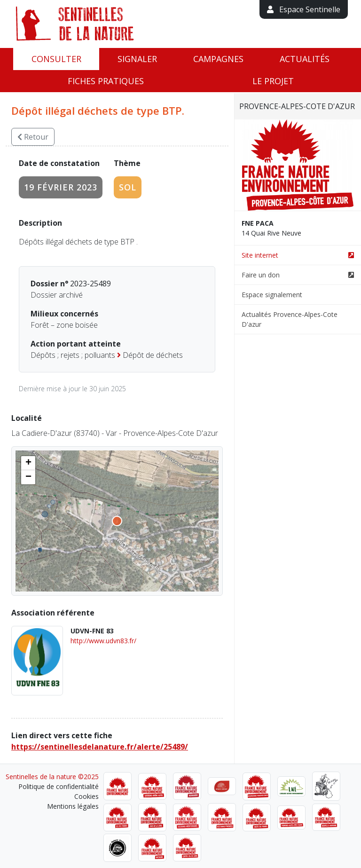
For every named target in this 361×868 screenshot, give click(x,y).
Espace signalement (272, 295)
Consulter (56, 59)
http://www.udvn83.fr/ (103, 641)
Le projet (273, 81)
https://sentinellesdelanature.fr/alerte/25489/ (100, 747)
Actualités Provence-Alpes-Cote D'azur (290, 319)
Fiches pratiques (106, 81)
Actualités (305, 59)
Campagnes (218, 59)
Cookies (86, 796)
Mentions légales (73, 806)
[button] (28, 463)
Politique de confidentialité (59, 786)
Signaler (137, 59)
